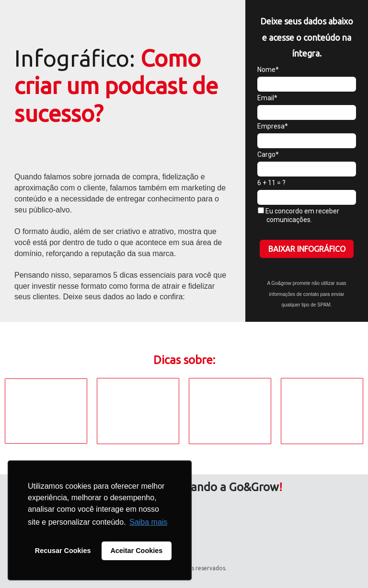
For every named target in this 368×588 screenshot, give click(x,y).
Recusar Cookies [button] (63, 551)
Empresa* (273, 126)
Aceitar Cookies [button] (136, 551)
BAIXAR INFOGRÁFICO (307, 249)
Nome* (268, 70)
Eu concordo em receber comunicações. (299, 215)
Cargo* (268, 154)
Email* (267, 98)
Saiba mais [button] (148, 522)
